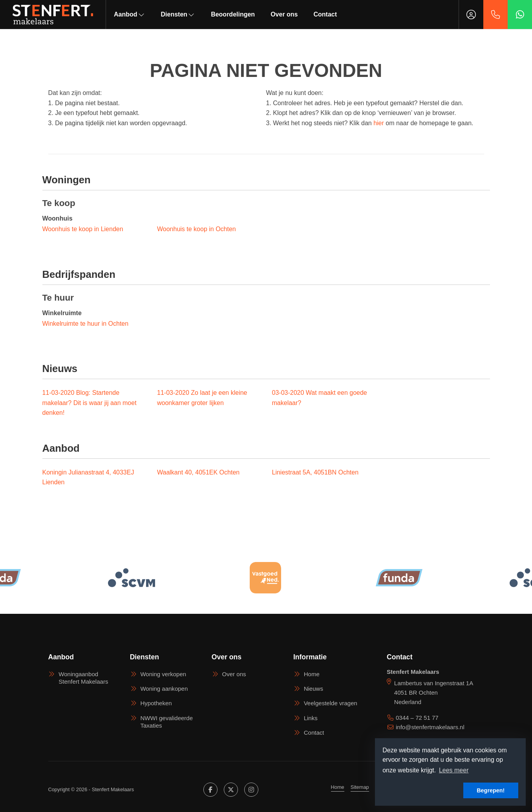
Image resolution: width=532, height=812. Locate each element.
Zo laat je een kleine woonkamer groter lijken (202, 398)
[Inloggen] (471, 15)
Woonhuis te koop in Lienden (83, 229)
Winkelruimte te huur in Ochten (86, 324)
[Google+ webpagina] (251, 790)
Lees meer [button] (454, 770)
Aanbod (130, 14)
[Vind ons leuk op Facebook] (210, 790)
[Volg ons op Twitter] (231, 790)
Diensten (178, 14)
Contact (325, 14)
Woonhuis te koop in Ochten (197, 229)
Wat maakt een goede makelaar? (320, 398)
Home (338, 787)
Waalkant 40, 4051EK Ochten (198, 472)
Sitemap (360, 787)
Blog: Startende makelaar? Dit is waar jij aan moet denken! (90, 403)
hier (379, 123)
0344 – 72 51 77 (417, 718)
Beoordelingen (233, 14)
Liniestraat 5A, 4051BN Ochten (315, 472)
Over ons (284, 14)
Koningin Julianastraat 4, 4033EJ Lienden (88, 477)
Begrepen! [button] (491, 790)
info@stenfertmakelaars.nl (430, 727)
